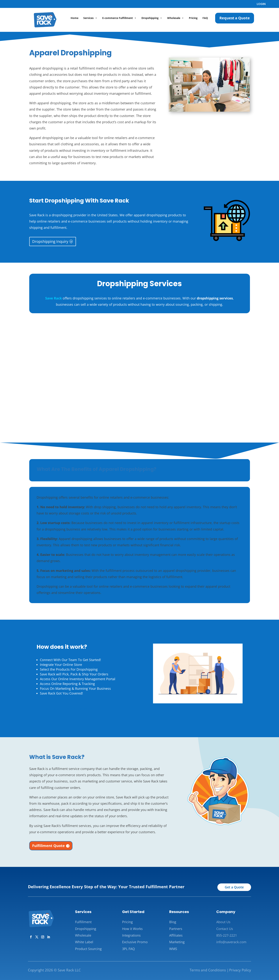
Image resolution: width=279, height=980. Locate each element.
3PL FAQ (128, 949)
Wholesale (176, 18)
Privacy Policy (240, 970)
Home (74, 18)
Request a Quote (235, 18)
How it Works (132, 929)
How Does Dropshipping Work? (67, 709)
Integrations (131, 935)
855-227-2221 (227, 935)
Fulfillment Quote (48, 846)
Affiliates (176, 935)
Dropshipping (152, 18)
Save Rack (54, 298)
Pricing (193, 18)
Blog (173, 922)
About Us (223, 922)
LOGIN (261, 4)
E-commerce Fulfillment (119, 18)
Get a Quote (234, 887)
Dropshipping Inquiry (50, 241)
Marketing (177, 942)
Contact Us (225, 929)
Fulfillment (83, 922)
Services (90, 18)
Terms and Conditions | (209, 970)
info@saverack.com (231, 942)
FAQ (205, 18)
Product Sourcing (88, 949)
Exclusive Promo (135, 942)
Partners (176, 929)
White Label (84, 942)
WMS (173, 949)
